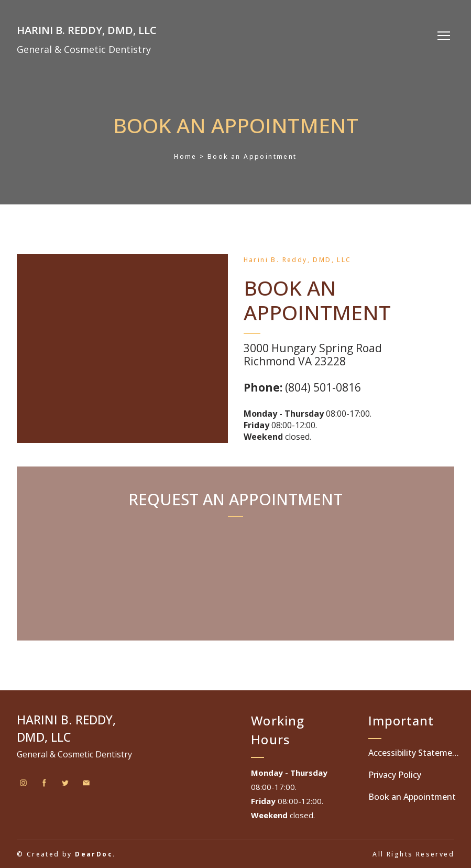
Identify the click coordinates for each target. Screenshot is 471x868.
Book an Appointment (412, 797)
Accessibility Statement (414, 753)
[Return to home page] (87, 28)
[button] (23, 783)
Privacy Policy (395, 775)
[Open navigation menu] (444, 36)
